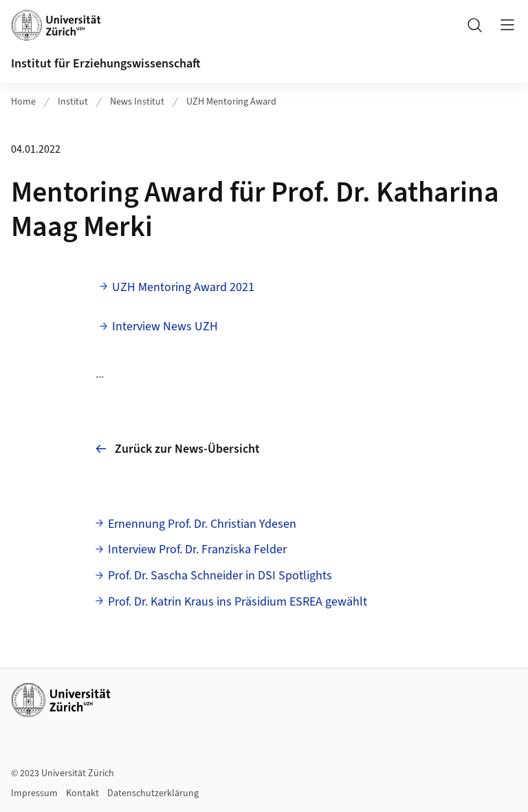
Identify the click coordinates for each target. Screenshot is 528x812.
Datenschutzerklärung (153, 793)
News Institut (137, 102)
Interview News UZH (165, 327)
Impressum (34, 793)
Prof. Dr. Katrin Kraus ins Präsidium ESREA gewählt (238, 602)
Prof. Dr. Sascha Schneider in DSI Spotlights (220, 576)
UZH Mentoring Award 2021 (183, 287)
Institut (73, 102)
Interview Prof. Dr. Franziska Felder (197, 549)
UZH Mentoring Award (231, 102)
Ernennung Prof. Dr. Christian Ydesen (202, 524)
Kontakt (82, 793)
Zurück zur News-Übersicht (178, 449)
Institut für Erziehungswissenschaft (106, 64)
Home (23, 102)
